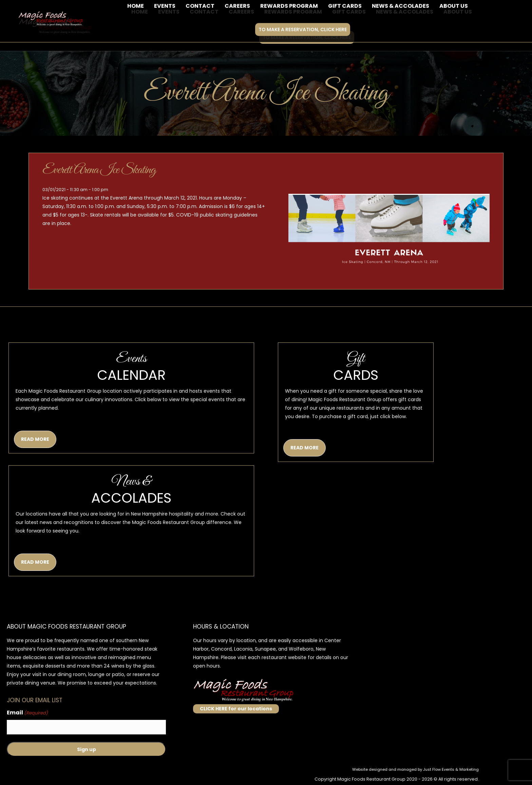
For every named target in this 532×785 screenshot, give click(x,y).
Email (27, 713)
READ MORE (35, 439)
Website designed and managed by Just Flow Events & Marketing (415, 769)
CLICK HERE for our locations (236, 709)
